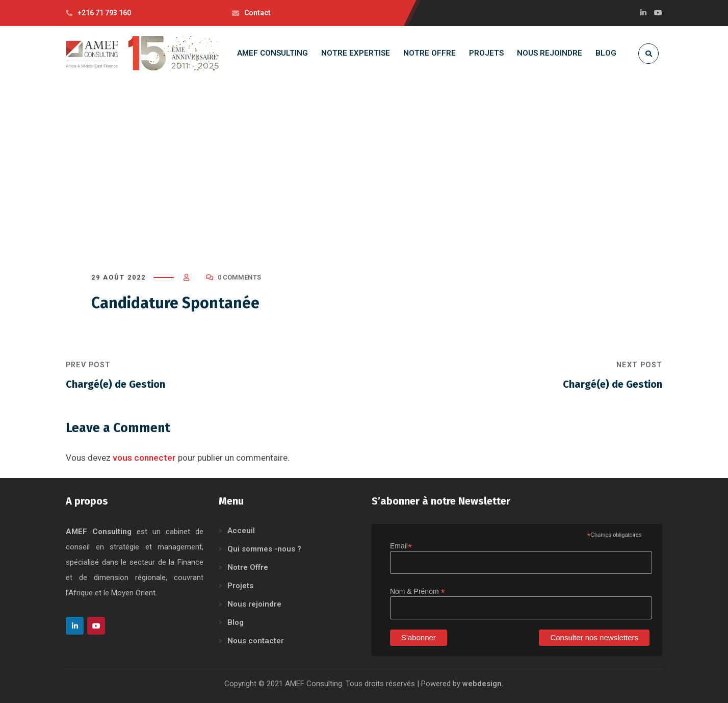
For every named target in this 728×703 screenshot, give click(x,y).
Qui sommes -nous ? (264, 549)
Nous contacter (256, 641)
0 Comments (239, 277)
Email (401, 546)
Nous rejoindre (254, 604)
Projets (240, 586)
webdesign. (483, 684)
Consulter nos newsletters (594, 637)
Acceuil (241, 531)
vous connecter (144, 458)
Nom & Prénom (418, 592)
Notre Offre (248, 567)
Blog (236, 622)
